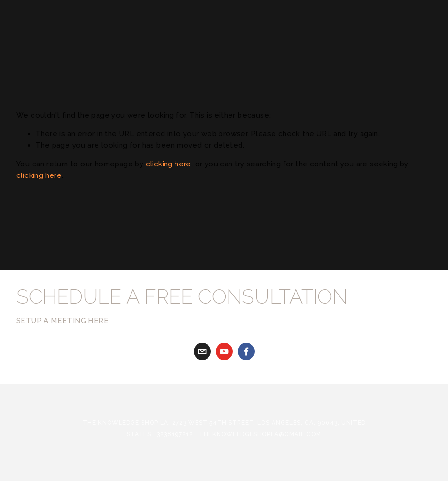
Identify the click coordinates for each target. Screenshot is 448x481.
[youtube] (224, 351)
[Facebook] (246, 351)
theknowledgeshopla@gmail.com (260, 434)
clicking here (169, 164)
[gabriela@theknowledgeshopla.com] (202, 351)
